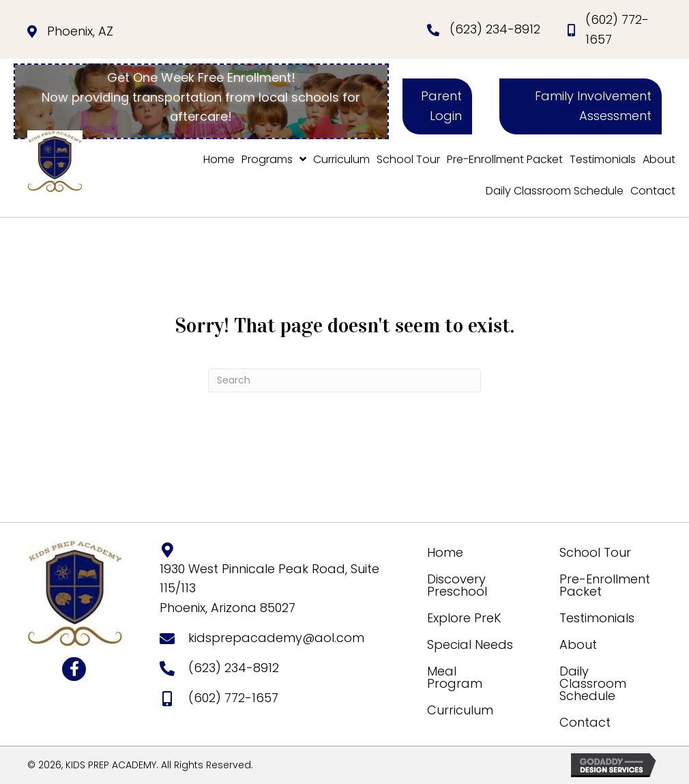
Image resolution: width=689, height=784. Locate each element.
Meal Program (455, 677)
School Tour (595, 552)
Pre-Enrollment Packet (605, 585)
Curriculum (460, 710)
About (578, 644)
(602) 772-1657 (233, 698)
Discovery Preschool (457, 585)
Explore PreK (464, 618)
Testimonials (597, 618)
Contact (585, 722)
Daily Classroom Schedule (593, 683)
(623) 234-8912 (495, 29)
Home (445, 552)
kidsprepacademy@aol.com (276, 638)
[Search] (344, 380)
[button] (437, 106)
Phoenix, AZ (80, 31)
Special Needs (470, 644)
